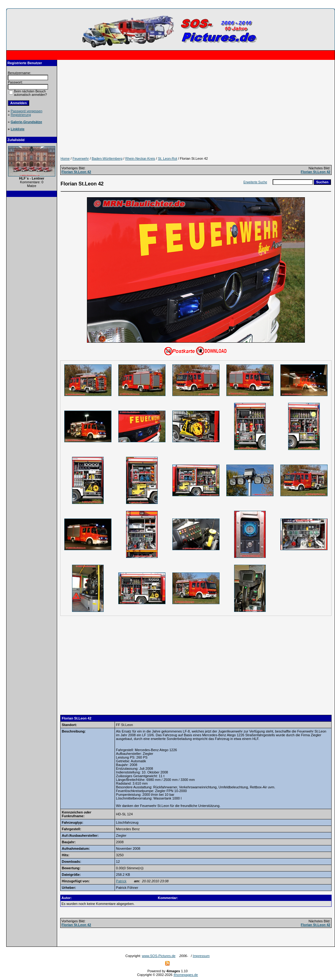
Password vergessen (26, 111)
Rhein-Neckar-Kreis (140, 158)
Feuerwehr (81, 158)
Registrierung (21, 115)
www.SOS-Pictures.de (159, 956)
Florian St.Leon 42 (76, 172)
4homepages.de (186, 975)
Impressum (201, 956)
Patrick (121, 881)
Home (65, 158)
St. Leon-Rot (168, 158)
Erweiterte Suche (255, 182)
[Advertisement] (32, 294)
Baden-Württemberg (107, 158)
